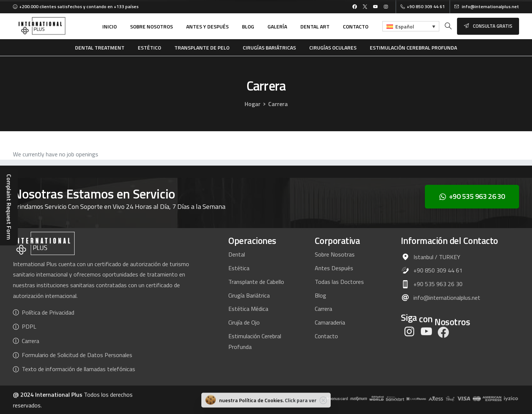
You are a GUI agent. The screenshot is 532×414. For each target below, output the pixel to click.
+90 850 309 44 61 (423, 7)
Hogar (252, 104)
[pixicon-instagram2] (409, 336)
